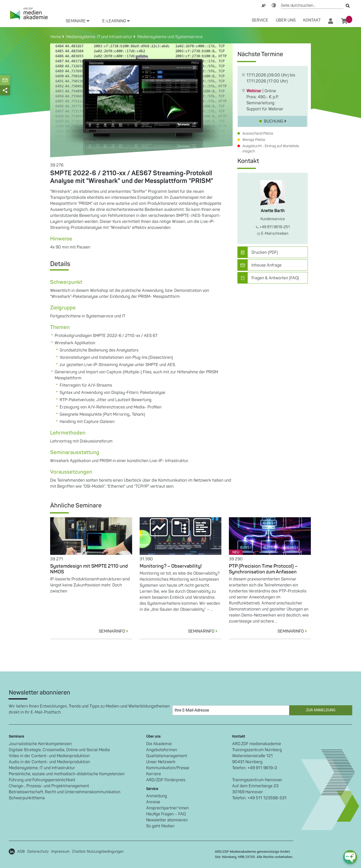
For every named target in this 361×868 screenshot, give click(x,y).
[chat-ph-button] (350, 857)
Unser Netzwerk (161, 762)
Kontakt (312, 20)
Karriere (154, 774)
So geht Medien (160, 826)
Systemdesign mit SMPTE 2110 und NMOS (89, 569)
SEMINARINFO (115, 631)
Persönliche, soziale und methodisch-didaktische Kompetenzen (67, 774)
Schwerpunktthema (27, 798)
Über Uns (286, 20)
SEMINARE (77, 21)
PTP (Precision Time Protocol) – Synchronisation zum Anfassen (263, 569)
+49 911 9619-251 (273, 227)
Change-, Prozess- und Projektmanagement (49, 786)
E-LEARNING (116, 21)
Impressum (60, 852)
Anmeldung (157, 796)
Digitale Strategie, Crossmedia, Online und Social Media (59, 750)
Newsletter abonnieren (167, 820)
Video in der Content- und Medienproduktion (49, 756)
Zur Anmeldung (321, 710)
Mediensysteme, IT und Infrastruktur (42, 768)
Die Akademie (159, 744)
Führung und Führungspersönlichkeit (42, 780)
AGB (21, 852)
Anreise (153, 802)
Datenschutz (38, 852)
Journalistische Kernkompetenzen (40, 744)
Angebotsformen (162, 750)
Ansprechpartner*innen (167, 808)
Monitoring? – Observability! (171, 566)
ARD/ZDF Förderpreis (166, 780)
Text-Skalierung (264, 5)
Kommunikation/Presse (168, 768)
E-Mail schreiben (273, 234)
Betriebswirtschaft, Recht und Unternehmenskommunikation (65, 792)
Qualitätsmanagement (167, 756)
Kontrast (274, 5)
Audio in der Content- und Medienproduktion (49, 762)
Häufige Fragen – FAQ (166, 814)
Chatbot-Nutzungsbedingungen (98, 852)
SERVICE (260, 20)
